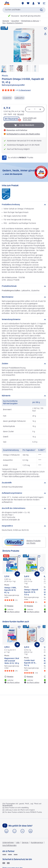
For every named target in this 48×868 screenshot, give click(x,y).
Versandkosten (7, 805)
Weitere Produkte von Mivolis (22, 542)
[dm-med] (16, 855)
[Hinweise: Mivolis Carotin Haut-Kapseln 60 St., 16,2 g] (29, 677)
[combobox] (24, 10)
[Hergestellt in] (24, 526)
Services (25, 843)
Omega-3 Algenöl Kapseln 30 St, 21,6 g (31, 592)
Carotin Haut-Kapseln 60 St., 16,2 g (30, 663)
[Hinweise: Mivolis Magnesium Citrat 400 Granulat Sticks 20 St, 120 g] (9, 677)
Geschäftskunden (9, 846)
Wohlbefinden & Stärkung (30, 21)
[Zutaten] (24, 364)
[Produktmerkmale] (24, 286)
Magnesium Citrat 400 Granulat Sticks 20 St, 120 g (12, 661)
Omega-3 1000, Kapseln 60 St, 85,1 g (10, 590)
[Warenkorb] (39, 3)
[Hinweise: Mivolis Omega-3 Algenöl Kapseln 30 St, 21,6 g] (29, 606)
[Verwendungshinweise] (24, 320)
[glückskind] (4, 855)
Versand (20, 114)
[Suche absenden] (41, 10)
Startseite (6, 21)
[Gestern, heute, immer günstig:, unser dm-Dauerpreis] (24, 172)
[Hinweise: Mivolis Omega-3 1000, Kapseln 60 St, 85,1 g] (9, 606)
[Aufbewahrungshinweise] (24, 493)
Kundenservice (37, 843)
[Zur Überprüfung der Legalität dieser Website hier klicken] (8, 863)
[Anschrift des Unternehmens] (24, 508)
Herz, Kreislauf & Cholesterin (13, 23)
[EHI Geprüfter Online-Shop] (4, 863)
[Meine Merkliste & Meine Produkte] (28, 3)
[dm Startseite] (7, 3)
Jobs (18, 843)
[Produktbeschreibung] (24, 205)
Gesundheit (15, 21)
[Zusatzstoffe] (24, 483)
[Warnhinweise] (24, 297)
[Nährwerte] (24, 396)
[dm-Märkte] (23, 3)
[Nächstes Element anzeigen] (42, 569)
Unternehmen (8, 843)
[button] (44, 3)
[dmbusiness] (10, 855)
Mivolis (5, 76)
